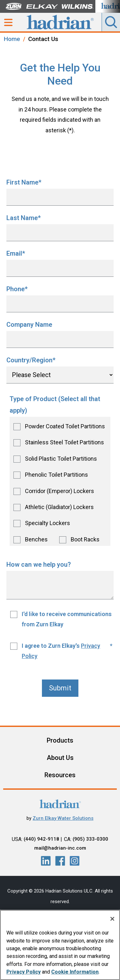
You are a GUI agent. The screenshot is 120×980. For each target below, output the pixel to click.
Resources (60, 775)
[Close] (112, 919)
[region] (60, 945)
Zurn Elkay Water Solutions (63, 818)
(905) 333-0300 (90, 839)
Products (60, 740)
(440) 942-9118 (41, 839)
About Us (60, 758)
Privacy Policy (24, 972)
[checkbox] (60, 481)
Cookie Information (75, 972)
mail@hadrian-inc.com (60, 848)
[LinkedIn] (46, 861)
